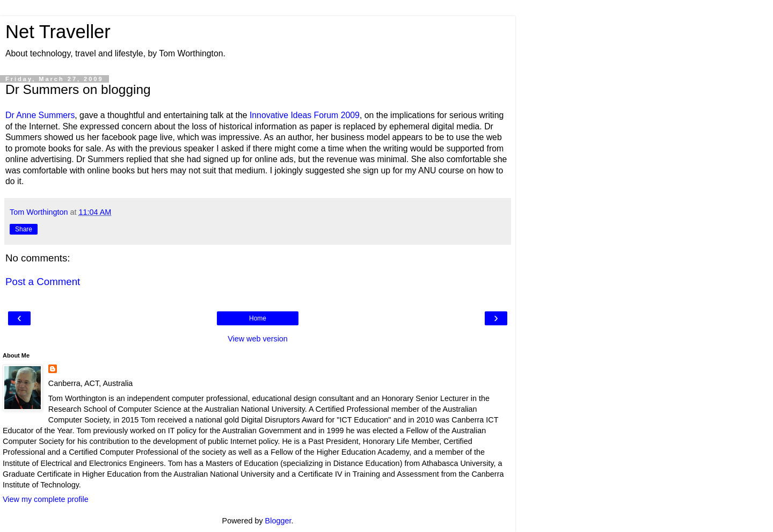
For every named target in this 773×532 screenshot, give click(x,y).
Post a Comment (43, 282)
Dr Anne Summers (40, 115)
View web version (258, 339)
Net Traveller (58, 32)
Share (24, 229)
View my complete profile (46, 499)
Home (258, 318)
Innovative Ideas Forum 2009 (305, 115)
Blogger (278, 521)
